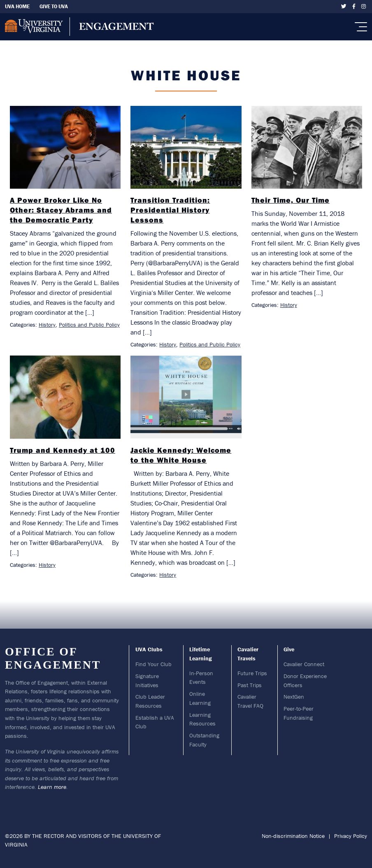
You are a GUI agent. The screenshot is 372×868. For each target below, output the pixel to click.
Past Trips (250, 685)
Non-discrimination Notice (293, 836)
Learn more (52, 787)
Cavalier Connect (304, 664)
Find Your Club (153, 664)
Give (289, 649)
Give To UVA (54, 6)
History (47, 325)
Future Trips (252, 673)
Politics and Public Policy (89, 325)
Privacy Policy (351, 836)
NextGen (294, 697)
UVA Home (17, 6)
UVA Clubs (149, 649)
